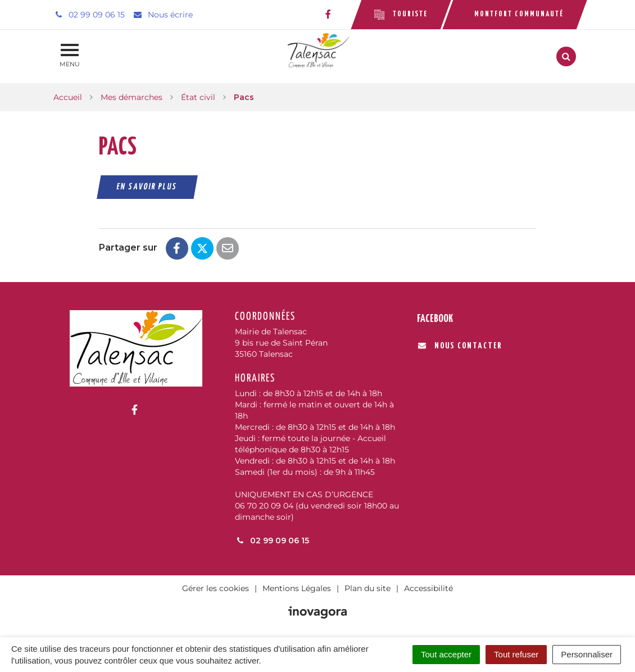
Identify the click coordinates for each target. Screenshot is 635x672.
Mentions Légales (297, 588)
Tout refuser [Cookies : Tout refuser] (516, 654)
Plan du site (368, 588)
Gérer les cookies (216, 588)
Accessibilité (428, 588)
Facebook (435, 319)
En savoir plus (148, 187)
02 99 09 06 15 (272, 541)
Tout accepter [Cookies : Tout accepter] (446, 654)
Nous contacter (460, 346)
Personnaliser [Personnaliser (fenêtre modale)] (587, 654)
